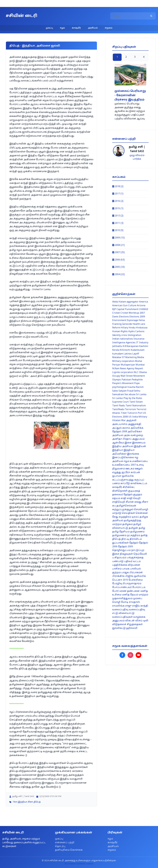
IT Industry (142, 343)
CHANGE (143, 309)
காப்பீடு (125, 484)
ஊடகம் (130, 469)
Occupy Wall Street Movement (129, 376)
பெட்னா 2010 (120, 580)
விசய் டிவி (142, 621)
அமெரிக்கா (135, 432)
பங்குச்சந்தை (135, 558)
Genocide (127, 324)
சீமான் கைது (134, 502)
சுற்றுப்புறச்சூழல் (123, 510)
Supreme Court (120, 402)
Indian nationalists (123, 339)
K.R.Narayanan (131, 346)
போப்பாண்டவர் (122, 587)
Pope (137, 383)
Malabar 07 (118, 358)
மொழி (116, 602)
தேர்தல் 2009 (125, 547)
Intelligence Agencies (124, 343)
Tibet (15, 802)
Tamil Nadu (119, 406)
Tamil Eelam (136, 402)
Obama (143, 372)
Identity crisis (120, 335)
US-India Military (138, 417)
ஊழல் (139, 469)
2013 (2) (118, 216)
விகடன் (130, 621)
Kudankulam (138, 350)
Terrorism (130, 410)
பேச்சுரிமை (136, 580)
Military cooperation (123, 361)
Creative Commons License (79, 864)
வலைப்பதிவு (120, 610)
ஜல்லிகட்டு (119, 628)
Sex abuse (130, 395)
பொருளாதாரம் (132, 584)
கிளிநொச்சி (120, 491)
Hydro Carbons (136, 332)
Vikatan (116, 421)
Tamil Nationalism (136, 406)
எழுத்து (117, 473)
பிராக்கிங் (118, 576)
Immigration (134, 335)
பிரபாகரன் (136, 573)
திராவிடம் (136, 539)
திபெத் (37, 802)
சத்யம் (116, 498)
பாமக (126, 569)
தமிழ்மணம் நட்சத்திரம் (126, 536)
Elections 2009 (137, 317)
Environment (119, 320)
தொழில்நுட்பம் (121, 550)
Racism (140, 387)
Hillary (124, 328)
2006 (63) (118, 260)
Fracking (117, 324)
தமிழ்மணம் (137, 532)
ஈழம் (62, 28)
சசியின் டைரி (22, 16)
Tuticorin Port (135, 413)
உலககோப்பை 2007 (124, 465)
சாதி (124, 498)
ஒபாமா (117, 476)
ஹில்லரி (132, 628)
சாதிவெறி (119, 502)
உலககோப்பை (139, 461)
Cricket (116, 313)
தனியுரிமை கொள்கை (69, 850)
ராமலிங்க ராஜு (122, 606)
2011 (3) (118, 223)
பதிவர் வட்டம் (132, 561)
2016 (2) (118, 201)
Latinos (128, 354)
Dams (115, 317)
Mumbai (140, 365)
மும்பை (138, 599)
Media (141, 358)
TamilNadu (118, 410)
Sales (115, 391)
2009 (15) (118, 238)
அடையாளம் (120, 424)
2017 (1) (118, 194)
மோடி (125, 602)
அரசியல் (93, 28)
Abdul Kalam (119, 302)
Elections (124, 317)
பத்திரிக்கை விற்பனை (126, 565)
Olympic (117, 380)
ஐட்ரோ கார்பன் (131, 473)
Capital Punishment (127, 309)
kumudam (118, 354)
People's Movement (123, 383)
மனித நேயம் (130, 595)
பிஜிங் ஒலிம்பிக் (136, 576)
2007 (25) (118, 252)
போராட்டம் (139, 587)
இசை (128, 443)
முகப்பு (49, 28)
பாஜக (125, 573)
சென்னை (142, 513)
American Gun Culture (124, 306)
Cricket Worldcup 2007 (133, 313)
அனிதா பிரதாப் (122, 439)
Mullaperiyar (128, 365)
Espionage (132, 320)
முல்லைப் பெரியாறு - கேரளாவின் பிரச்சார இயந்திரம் (130, 96)
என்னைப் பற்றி (65, 843)
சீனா (30, 802)
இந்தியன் (140, 446)
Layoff (136, 354)
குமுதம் (138, 495)
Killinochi (125, 350)
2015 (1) (118, 209)
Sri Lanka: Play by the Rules (127, 398)
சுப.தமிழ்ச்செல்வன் (124, 506)
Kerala (116, 350)
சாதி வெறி (134, 498)
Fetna (142, 320)
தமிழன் (133, 528)
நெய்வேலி (140, 554)
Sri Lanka (141, 395)
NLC (136, 372)
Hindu (132, 328)
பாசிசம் (117, 569)
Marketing (131, 358)
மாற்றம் (143, 595)
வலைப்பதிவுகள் (122, 617)
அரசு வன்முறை (134, 435)
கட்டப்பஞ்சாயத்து (123, 480)
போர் (115, 591)
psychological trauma (124, 387)
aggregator (133, 302)
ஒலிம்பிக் (128, 476)
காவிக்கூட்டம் (139, 484)
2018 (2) (118, 187)
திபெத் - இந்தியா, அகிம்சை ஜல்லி (35, 46)
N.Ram (116, 369)
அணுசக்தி (135, 424)
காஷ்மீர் (76, 28)
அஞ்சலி (131, 421)
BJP (114, 309)
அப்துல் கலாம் (121, 428)
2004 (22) (118, 275)
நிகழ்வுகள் (126, 554)
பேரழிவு (117, 584)
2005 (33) (118, 267)
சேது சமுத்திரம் (122, 517)
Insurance (139, 339)
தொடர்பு (60, 846)
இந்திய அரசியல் (123, 446)
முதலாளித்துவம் (122, 599)
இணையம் (139, 443)
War (123, 421)
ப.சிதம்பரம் (119, 558)
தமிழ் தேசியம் (121, 532)
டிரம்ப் (135, 517)
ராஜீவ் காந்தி (140, 606)
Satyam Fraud (126, 391)
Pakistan (126, 380)
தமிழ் (142, 528)
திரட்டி (125, 539)
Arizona (141, 306)
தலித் (144, 536)
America (143, 302)
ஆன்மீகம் (118, 443)
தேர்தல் (134, 543)
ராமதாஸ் (134, 602)
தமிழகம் (128, 524)
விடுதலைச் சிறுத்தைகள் (127, 624)
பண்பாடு (118, 561)
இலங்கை (133, 454)
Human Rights (120, 332)
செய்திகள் (128, 513)
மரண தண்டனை (130, 591)
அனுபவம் (138, 439)
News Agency (127, 369)
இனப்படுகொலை (123, 458)
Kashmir (144, 346)
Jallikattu (117, 346)
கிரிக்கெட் (129, 487)
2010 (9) (118, 230)
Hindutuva (142, 328)
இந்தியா (23, 802)
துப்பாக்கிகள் (120, 543)
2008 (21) (118, 245)
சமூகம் (109, 28)
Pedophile (137, 380)
